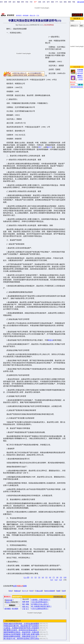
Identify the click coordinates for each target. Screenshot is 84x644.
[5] (46, 577)
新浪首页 (19, 16)
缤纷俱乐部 (80, 87)
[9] (61, 577)
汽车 (31, 2)
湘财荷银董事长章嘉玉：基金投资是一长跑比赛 (21, 632)
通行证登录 (81, 2)
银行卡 (49, 147)
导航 (74, 2)
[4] (43, 577)
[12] (56, 580)
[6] (50, 577)
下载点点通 (39, 591)
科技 (27, 2)
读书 (48, 2)
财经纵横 (26, 16)
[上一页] (26, 577)
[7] (54, 577)
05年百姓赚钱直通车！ (36, 73)
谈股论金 (17, 591)
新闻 (6, 2)
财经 (23, 2)
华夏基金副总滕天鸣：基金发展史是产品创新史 (21, 626)
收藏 (58, 591)
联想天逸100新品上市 (20, 73)
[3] (39, 577)
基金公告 (32, 16)
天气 (57, 2)
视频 (18, 2)
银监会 (51, 340)
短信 (61, 2)
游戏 (40, 2)
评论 (11, 591)
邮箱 (65, 2)
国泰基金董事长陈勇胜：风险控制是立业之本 (20, 636)
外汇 (40, 147)
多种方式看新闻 (50, 591)
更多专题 (73, 87)
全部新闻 (20, 586)
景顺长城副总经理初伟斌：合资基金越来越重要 (21, 624)
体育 (10, 2)
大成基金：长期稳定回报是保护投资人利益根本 (21, 628)
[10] (65, 577)
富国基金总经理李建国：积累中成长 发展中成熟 (21, 634)
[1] (32, 577)
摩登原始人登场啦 (80, 78)
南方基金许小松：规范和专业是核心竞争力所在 (21, 639)
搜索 (69, 2)
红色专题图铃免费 (80, 72)
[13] (61, 580)
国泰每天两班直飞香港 (20, 75)
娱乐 (14, 2)
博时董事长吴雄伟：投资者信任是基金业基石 (20, 630)
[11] (52, 580)
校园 (52, 2)
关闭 (64, 591)
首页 (1, 2)
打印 (31, 591)
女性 (44, 2)
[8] (57, 577)
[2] (36, 577)
